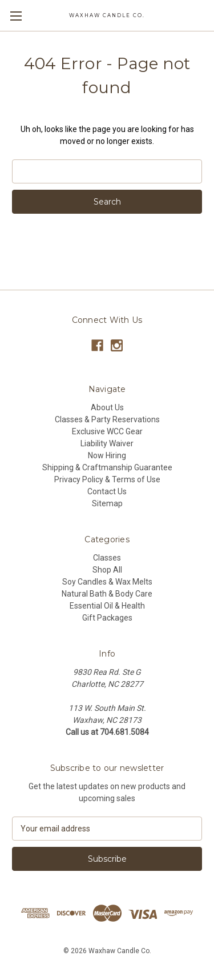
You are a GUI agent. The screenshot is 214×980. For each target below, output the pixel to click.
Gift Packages (107, 618)
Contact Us (107, 491)
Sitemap (107, 503)
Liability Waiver (107, 443)
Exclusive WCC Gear (107, 431)
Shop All (107, 570)
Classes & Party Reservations (107, 419)
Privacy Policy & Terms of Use (107, 479)
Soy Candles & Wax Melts (107, 582)
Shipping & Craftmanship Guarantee (107, 467)
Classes (107, 558)
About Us (107, 407)
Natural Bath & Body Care (107, 594)
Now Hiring (107, 455)
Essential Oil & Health (107, 606)
